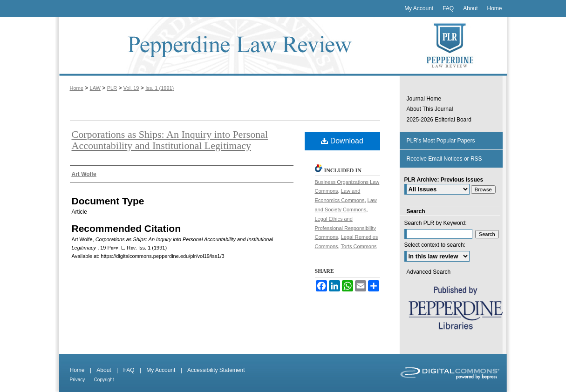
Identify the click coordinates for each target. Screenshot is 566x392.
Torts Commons (359, 246)
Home (77, 88)
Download (342, 141)
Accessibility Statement (216, 370)
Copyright (104, 380)
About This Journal (430, 109)
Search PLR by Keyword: (436, 223)
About (104, 370)
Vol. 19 (131, 88)
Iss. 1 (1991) (160, 88)
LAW (95, 88)
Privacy (78, 380)
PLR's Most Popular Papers (441, 141)
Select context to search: (435, 245)
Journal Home (424, 99)
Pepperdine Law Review (227, 46)
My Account (161, 370)
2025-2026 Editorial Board (439, 120)
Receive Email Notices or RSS (444, 159)
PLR (112, 88)
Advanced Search (429, 272)
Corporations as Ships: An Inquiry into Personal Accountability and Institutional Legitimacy (170, 140)
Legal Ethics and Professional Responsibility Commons (345, 228)
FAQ (129, 370)
